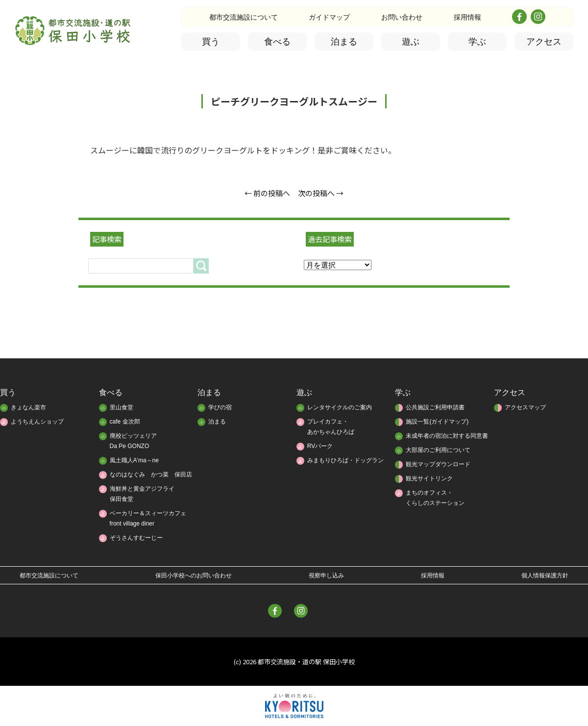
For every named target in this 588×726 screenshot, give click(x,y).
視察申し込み (326, 576)
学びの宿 (220, 407)
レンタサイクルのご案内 (340, 407)
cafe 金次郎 (125, 422)
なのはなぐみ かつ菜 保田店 (151, 475)
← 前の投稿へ (267, 193)
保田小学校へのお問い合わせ (194, 576)
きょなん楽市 (28, 407)
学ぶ (477, 42)
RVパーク (320, 446)
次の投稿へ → (321, 193)
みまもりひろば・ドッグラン (345, 460)
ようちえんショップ (37, 422)
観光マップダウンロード (438, 464)
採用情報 (467, 17)
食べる (277, 42)
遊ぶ (411, 42)
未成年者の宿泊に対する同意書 (447, 436)
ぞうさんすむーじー (136, 538)
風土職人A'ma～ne (134, 460)
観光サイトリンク (429, 478)
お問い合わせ (402, 17)
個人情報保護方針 (545, 576)
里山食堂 (122, 407)
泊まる (344, 42)
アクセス (544, 42)
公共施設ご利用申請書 (435, 407)
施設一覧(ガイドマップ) (437, 422)
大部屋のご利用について (438, 450)
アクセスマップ (525, 407)
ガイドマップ (329, 17)
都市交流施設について (244, 17)
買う (211, 42)
